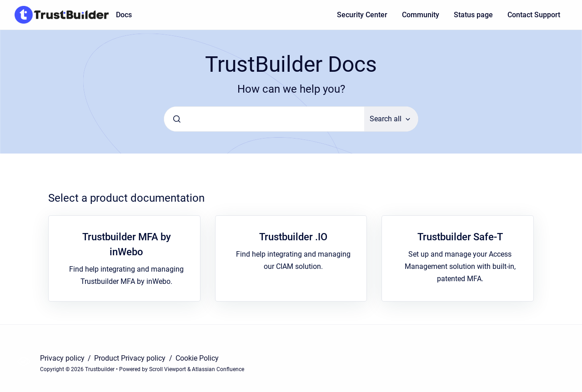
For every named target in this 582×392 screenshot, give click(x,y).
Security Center (362, 15)
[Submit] (177, 119)
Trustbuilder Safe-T (460, 237)
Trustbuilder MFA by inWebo (127, 244)
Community (421, 15)
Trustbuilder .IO (293, 237)
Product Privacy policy (131, 358)
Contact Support (534, 15)
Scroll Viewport (168, 369)
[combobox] (264, 119)
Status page (473, 15)
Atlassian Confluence (218, 369)
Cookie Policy (197, 358)
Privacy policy (63, 358)
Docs (124, 15)
